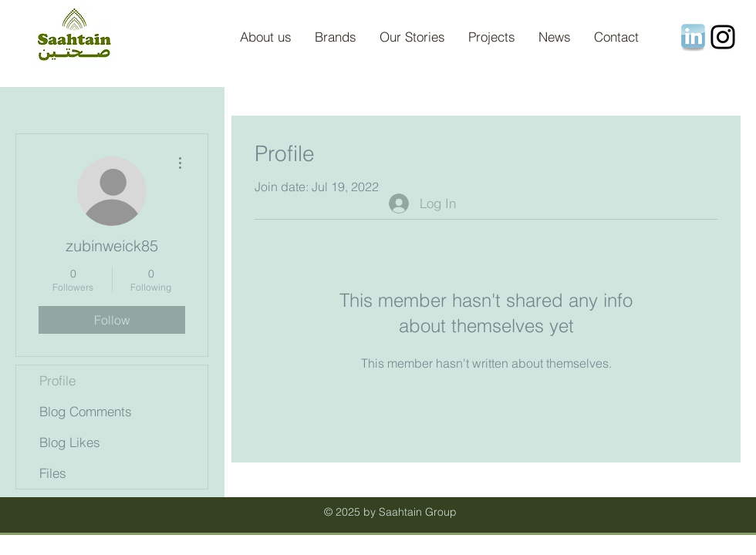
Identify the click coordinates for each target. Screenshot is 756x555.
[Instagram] (723, 37)
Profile (57, 380)
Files (53, 473)
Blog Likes (70, 442)
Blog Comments (86, 411)
